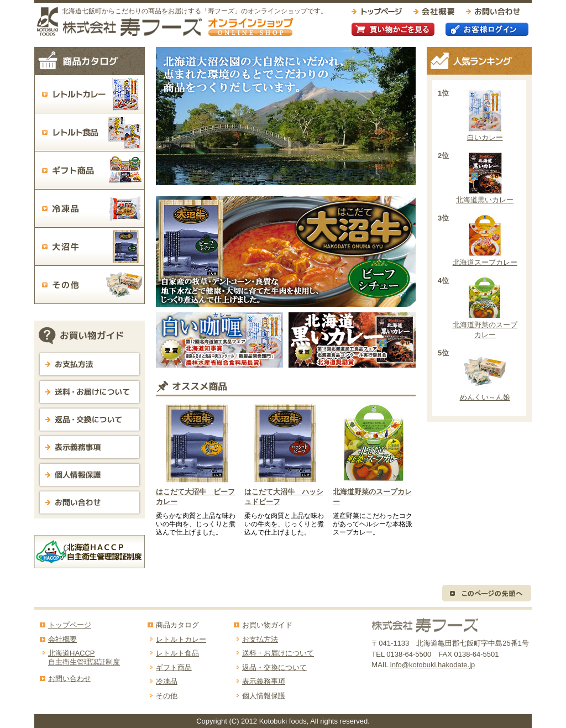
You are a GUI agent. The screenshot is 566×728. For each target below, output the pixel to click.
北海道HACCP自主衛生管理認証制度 (84, 658)
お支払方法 (260, 639)
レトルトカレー (181, 639)
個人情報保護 (264, 696)
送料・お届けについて (278, 653)
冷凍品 (167, 681)
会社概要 (62, 639)
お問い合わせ (70, 679)
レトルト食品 (177, 653)
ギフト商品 (174, 667)
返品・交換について (274, 667)
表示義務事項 (264, 681)
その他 (167, 696)
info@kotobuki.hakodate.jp (433, 665)
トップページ (70, 625)
